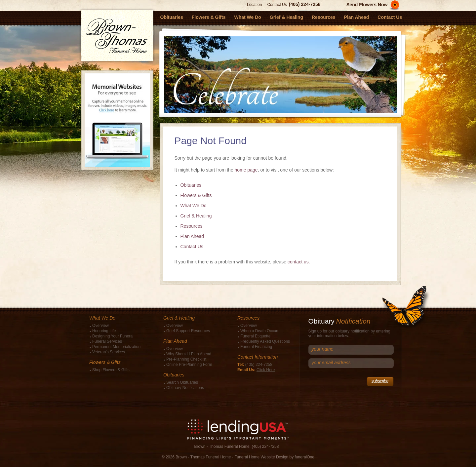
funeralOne (305, 457)
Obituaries (191, 185)
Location (254, 5)
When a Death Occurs (260, 331)
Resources (192, 226)
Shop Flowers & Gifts (111, 370)
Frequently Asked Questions (265, 341)
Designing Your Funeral (113, 336)
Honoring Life (104, 331)
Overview (100, 326)
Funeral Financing (256, 347)
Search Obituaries (182, 382)
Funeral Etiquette (255, 336)
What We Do (194, 206)
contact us (298, 262)
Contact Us (277, 5)
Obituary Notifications (185, 388)
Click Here (266, 370)
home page (246, 170)
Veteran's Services (109, 352)
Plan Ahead (192, 236)
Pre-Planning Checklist (186, 359)
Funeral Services (107, 341)
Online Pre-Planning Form (189, 365)
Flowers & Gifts (196, 195)
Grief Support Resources (188, 331)
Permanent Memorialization (116, 347)
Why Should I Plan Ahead (189, 354)
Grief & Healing (196, 216)
